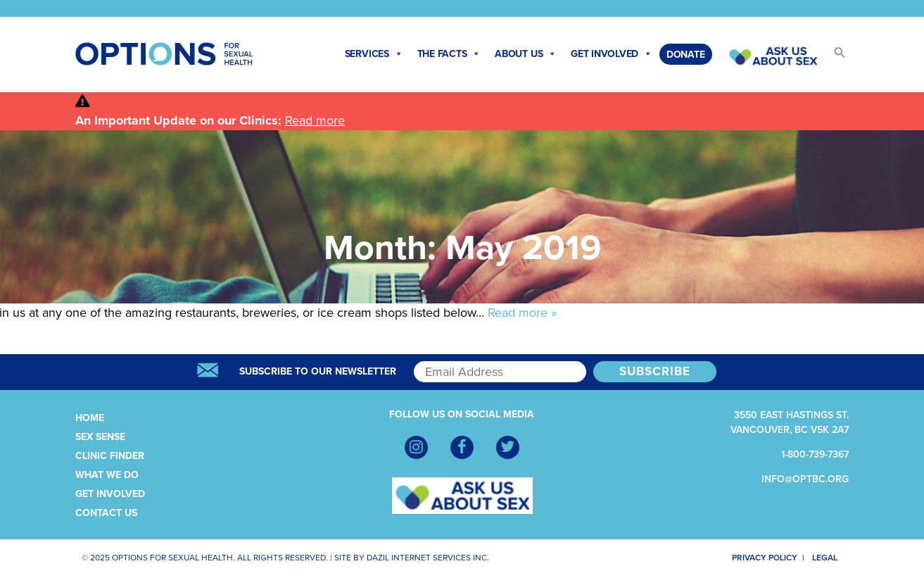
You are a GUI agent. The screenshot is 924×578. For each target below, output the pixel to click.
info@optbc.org (805, 479)
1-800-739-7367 (815, 454)
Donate (686, 55)
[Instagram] (416, 447)
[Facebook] (462, 447)
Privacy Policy (757, 558)
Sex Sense (100, 437)
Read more (315, 120)
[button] (833, 57)
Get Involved (612, 54)
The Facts (449, 54)
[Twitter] (508, 447)
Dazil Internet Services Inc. (428, 558)
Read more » (522, 313)
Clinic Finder (110, 456)
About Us (526, 54)
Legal (830, 558)
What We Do (107, 475)
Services (374, 54)
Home (90, 418)
